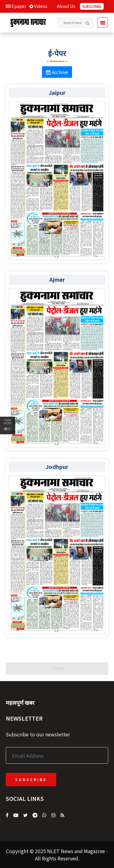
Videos (38, 6)
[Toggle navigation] (101, 22)
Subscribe (92, 6)
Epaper (16, 6)
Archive (57, 72)
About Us (66, 6)
